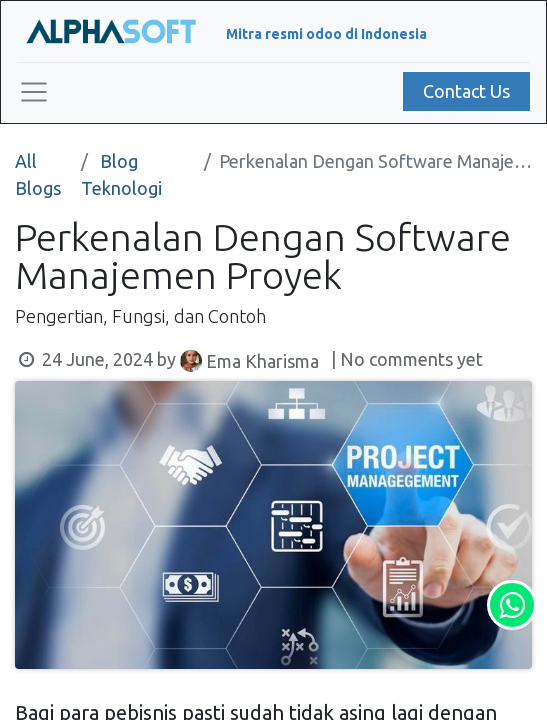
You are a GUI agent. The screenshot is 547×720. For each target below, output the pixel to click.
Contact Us (466, 91)
